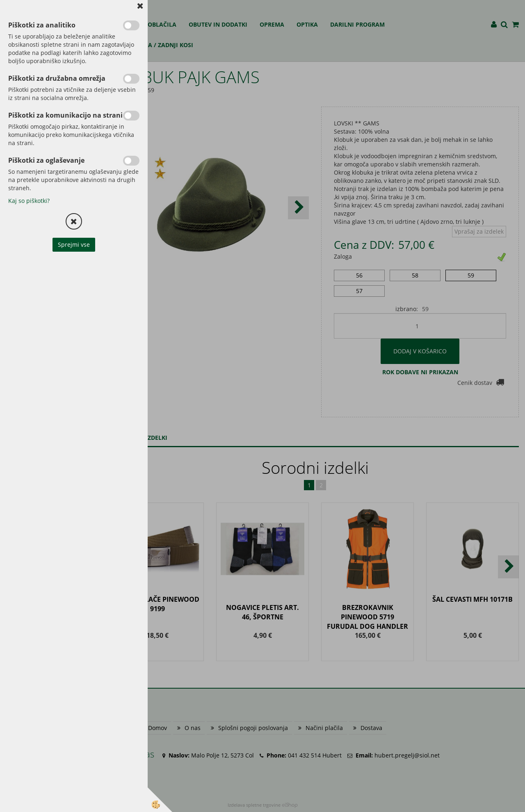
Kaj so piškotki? (29, 201)
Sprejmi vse (74, 245)
